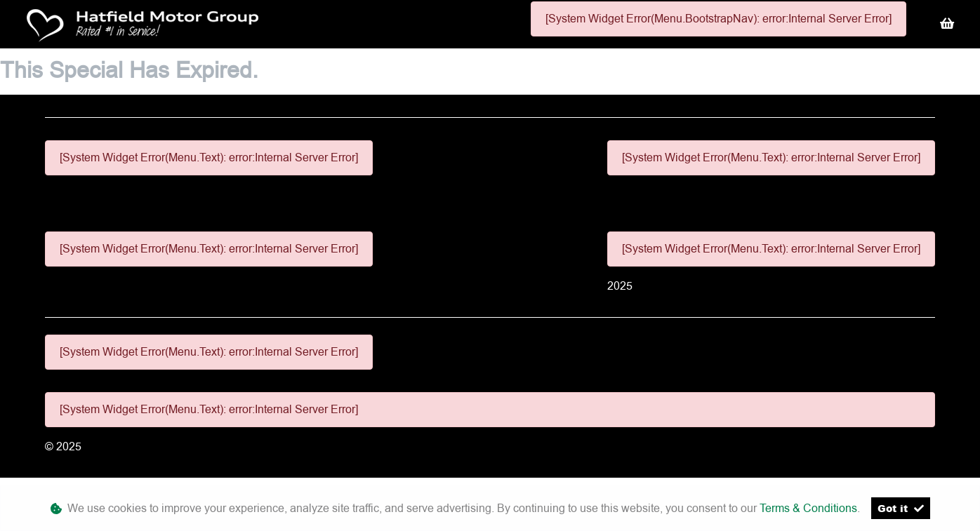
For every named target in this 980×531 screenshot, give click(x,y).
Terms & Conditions (808, 508)
